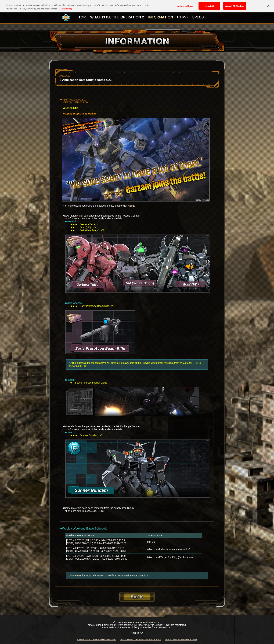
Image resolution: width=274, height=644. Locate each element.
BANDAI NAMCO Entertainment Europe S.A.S (140, 639)
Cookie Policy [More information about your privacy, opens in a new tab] (66, 6)
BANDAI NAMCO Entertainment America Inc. (97, 639)
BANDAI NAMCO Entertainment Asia (181, 639)
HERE (131, 206)
